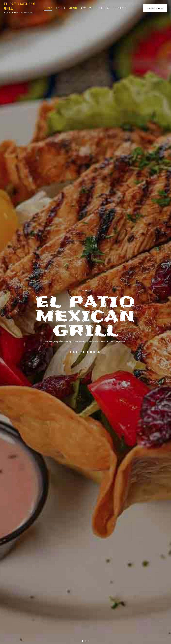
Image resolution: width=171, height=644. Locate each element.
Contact (121, 8)
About (61, 8)
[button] (82, 641)
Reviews (87, 8)
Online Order (155, 8)
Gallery (104, 8)
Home (48, 8)
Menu (73, 8)
